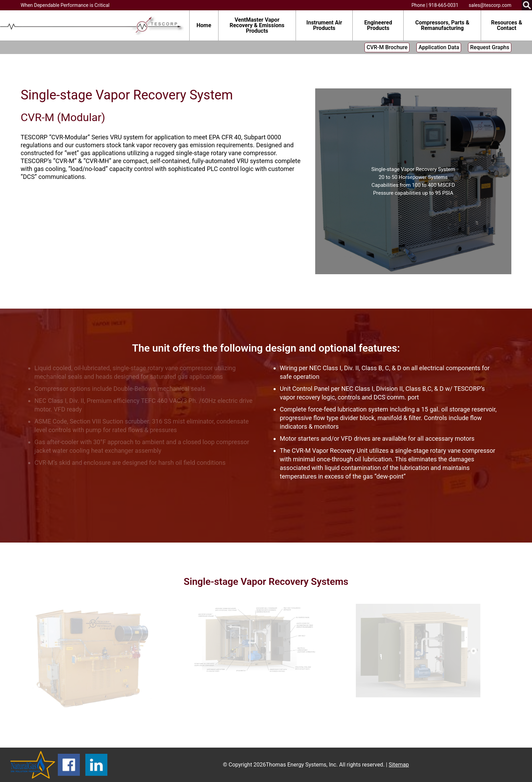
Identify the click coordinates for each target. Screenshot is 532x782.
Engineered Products (378, 25)
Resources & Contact (507, 25)
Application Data (439, 47)
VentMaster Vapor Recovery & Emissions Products (257, 25)
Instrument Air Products (324, 25)
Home (204, 25)
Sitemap (399, 765)
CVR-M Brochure (387, 47)
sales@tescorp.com (490, 5)
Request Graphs (490, 47)
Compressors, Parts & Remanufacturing (442, 25)
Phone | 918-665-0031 (435, 5)
